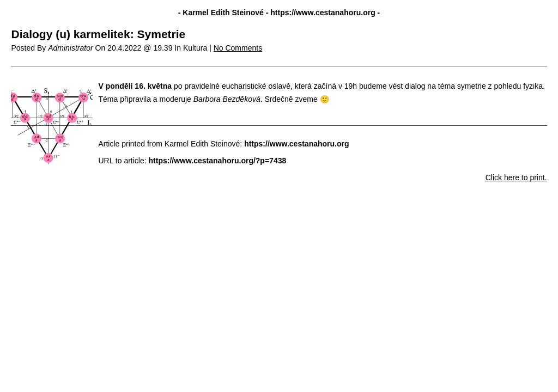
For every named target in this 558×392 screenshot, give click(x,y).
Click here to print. (516, 177)
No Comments (238, 48)
